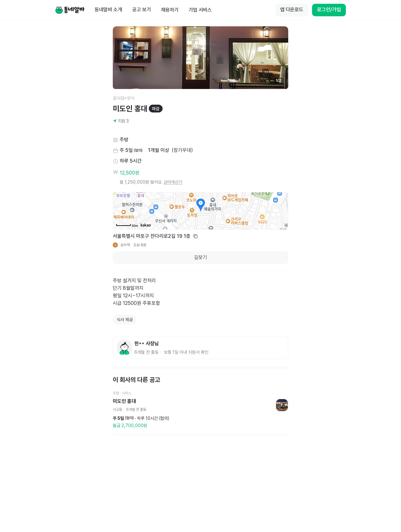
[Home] (70, 10)
